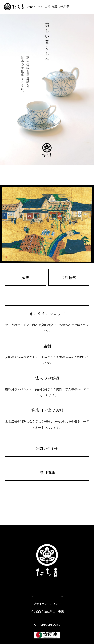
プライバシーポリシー (47, 604)
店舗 (47, 346)
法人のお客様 (47, 378)
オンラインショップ (47, 314)
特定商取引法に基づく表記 (47, 611)
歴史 (25, 277)
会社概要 (69, 277)
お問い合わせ (47, 448)
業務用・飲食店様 (47, 410)
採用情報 (47, 472)
